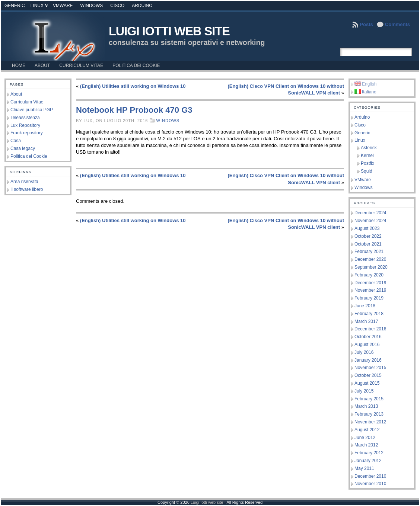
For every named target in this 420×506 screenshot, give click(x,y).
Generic (15, 6)
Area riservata (24, 182)
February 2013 (369, 414)
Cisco (117, 6)
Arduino (142, 6)
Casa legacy (23, 148)
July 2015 (364, 391)
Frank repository (27, 133)
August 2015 (367, 383)
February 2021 (369, 252)
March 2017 (366, 321)
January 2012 (368, 461)
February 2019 (369, 298)
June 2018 (365, 306)
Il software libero (27, 189)
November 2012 (370, 422)
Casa (16, 141)
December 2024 (370, 213)
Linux (37, 6)
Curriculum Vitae (27, 102)
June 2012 (365, 438)
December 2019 (370, 283)
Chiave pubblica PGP (32, 110)
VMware (63, 6)
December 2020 (370, 259)
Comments (397, 24)
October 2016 (368, 337)
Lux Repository (25, 125)
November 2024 (370, 221)
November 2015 (370, 368)
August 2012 (367, 430)
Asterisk (369, 148)
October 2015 (368, 375)
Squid (367, 171)
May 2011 (364, 468)
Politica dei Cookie (29, 156)
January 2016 (368, 360)
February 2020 (369, 275)
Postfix (367, 163)
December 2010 (370, 476)
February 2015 (369, 399)
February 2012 (369, 453)
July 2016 (364, 352)
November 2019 (370, 290)
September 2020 (371, 267)
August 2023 (367, 228)
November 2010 (370, 484)
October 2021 (368, 244)
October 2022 (368, 236)
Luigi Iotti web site (169, 31)
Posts (366, 24)
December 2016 (370, 329)
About (16, 94)
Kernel (367, 156)
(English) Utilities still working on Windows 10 (133, 86)
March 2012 (366, 445)
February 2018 (369, 314)
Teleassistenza (25, 118)
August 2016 (367, 345)
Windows (92, 6)
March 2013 (366, 406)
